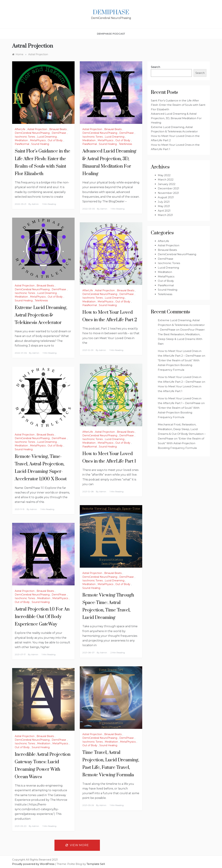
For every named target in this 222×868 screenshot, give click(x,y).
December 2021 (168, 188)
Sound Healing (40, 144)
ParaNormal (22, 144)
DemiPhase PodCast (111, 34)
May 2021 (164, 206)
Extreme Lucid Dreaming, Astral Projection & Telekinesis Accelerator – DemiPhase (181, 325)
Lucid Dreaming (47, 137)
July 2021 (164, 202)
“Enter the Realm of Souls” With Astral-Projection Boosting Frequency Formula (179, 365)
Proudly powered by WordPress (34, 864)
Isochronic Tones (25, 137)
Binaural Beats (58, 129)
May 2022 (164, 175)
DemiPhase (111, 13)
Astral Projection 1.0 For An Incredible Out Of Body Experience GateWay (42, 617)
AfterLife (20, 129)
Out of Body (55, 140)
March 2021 (165, 215)
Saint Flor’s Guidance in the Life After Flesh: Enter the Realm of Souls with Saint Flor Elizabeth (178, 105)
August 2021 (166, 197)
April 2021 (164, 211)
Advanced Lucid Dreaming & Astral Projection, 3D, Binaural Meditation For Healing (176, 118)
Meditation (21, 140)
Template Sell (96, 864)
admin (35, 204)
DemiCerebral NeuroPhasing (32, 133)
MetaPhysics (38, 140)
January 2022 (167, 184)
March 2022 (166, 180)
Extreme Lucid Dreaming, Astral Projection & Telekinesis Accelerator (41, 315)
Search (155, 67)
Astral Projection (37, 129)
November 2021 (168, 193)
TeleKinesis (125, 144)
